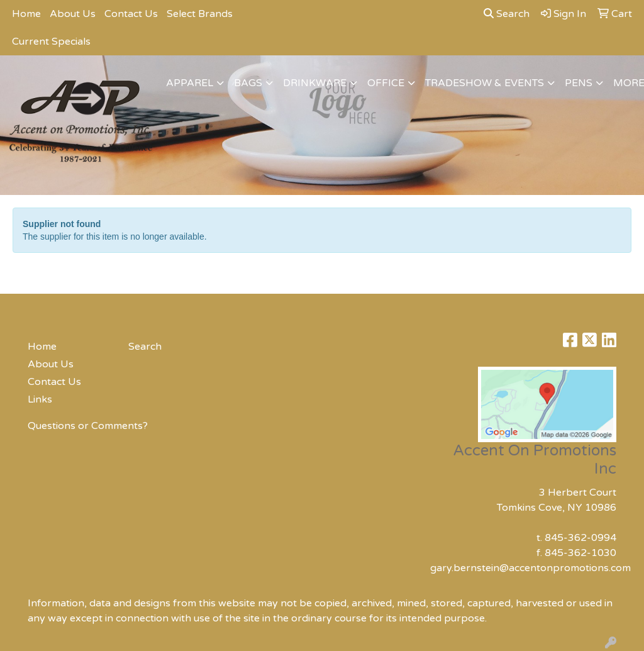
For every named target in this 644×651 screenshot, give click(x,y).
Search (507, 14)
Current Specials (51, 42)
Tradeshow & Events (485, 83)
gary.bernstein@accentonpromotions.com (530, 568)
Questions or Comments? (88, 426)
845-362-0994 (580, 538)
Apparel (190, 83)
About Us (73, 14)
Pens (579, 83)
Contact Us (131, 14)
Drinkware (315, 83)
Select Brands (200, 14)
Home (26, 14)
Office (386, 83)
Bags (248, 83)
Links (40, 399)
